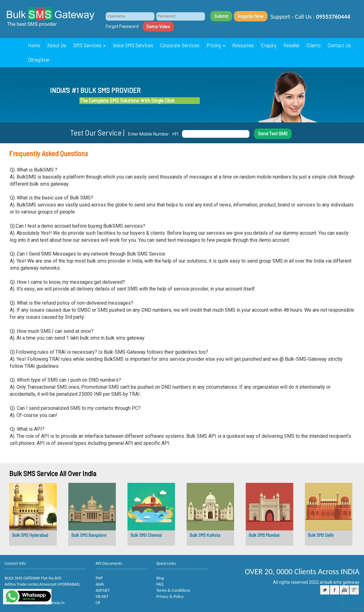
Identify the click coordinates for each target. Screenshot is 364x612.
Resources (243, 45)
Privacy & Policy (170, 597)
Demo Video (158, 27)
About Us (57, 45)
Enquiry (269, 45)
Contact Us (339, 45)
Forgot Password (122, 26)
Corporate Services (180, 45)
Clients (314, 45)
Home (34, 45)
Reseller (292, 45)
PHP (99, 578)
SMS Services (89, 45)
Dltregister (39, 60)
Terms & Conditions (173, 590)
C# (98, 603)
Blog (160, 578)
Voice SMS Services (133, 45)
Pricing (216, 45)
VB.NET (102, 597)
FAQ (160, 584)
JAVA (100, 584)
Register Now (251, 16)
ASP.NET (103, 590)
